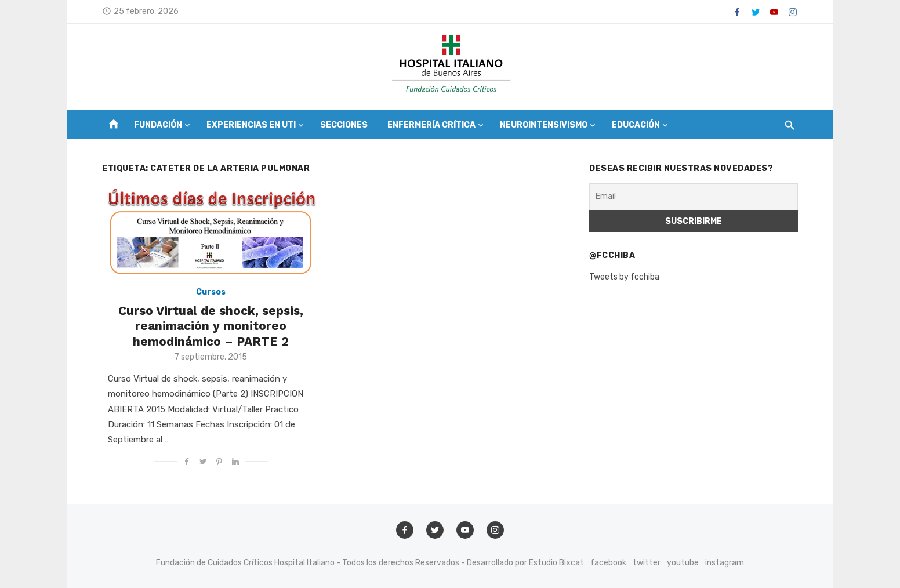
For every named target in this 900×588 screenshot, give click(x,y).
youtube (683, 563)
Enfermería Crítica (431, 125)
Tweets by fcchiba (624, 277)
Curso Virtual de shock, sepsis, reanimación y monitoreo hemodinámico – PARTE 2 (211, 326)
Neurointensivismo (544, 125)
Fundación (158, 125)
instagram (725, 563)
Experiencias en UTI (251, 125)
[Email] (694, 197)
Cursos (211, 292)
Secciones (344, 125)
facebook (608, 563)
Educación (636, 125)
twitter (647, 563)
